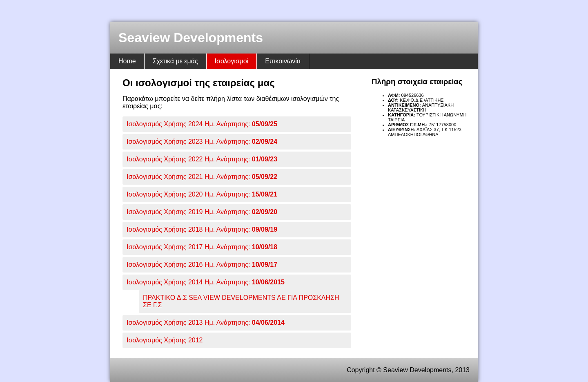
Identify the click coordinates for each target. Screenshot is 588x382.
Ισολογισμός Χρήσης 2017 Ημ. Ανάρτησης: (202, 247)
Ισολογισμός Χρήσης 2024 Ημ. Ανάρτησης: (202, 124)
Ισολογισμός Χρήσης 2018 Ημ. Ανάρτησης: (202, 229)
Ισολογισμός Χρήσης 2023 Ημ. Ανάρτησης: (202, 142)
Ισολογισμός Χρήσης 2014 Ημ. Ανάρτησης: (206, 282)
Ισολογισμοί (232, 61)
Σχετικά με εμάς (175, 61)
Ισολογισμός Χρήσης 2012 (165, 340)
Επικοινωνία (283, 61)
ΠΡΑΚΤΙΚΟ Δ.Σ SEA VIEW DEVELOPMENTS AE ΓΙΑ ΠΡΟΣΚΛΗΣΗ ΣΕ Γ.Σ (241, 301)
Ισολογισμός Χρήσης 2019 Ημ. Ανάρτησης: (202, 212)
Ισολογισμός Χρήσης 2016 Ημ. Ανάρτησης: (202, 265)
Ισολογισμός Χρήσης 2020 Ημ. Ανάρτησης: (202, 194)
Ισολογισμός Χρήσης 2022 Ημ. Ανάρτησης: (202, 159)
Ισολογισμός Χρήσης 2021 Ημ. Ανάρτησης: (202, 177)
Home (127, 61)
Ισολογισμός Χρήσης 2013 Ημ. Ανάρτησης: (206, 323)
